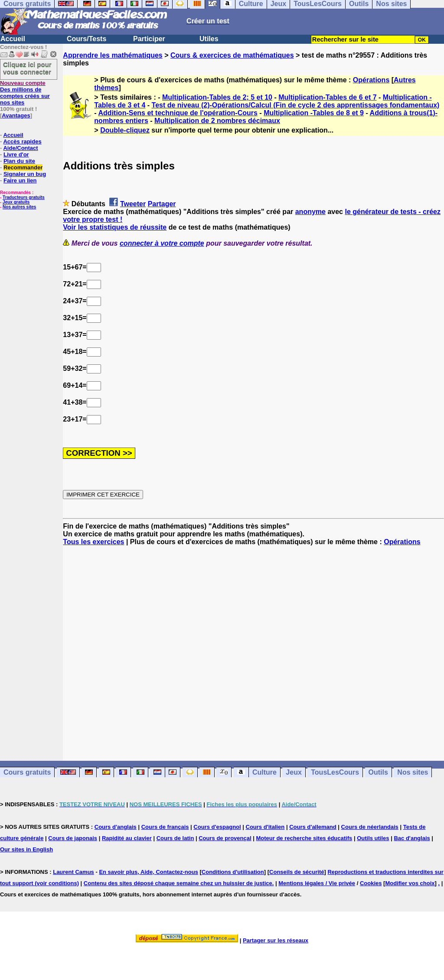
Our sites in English (26, 849)
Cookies (371, 883)
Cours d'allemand (313, 827)
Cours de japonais (73, 838)
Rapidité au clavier (127, 838)
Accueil (13, 39)
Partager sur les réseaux (276, 940)
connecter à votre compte (162, 243)
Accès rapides (22, 141)
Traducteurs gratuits (24, 197)
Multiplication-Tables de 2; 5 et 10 (217, 97)
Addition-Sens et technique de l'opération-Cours (178, 113)
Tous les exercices (93, 542)
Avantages (16, 115)
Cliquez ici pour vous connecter (27, 68)
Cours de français (165, 827)
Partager (162, 204)
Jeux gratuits (16, 202)
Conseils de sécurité (297, 872)
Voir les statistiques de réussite (115, 227)
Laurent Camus (73, 872)
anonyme (310, 212)
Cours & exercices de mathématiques (232, 55)
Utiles (209, 39)
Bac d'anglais (412, 838)
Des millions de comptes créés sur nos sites (25, 93)
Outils (378, 772)
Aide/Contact (20, 148)
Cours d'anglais (116, 827)
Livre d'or (16, 154)
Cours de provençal (225, 838)
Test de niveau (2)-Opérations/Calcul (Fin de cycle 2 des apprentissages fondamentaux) (296, 105)
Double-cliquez (125, 130)
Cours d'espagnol (217, 827)
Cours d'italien (265, 827)
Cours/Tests (87, 39)
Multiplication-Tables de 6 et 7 (327, 97)
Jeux (294, 772)
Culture (264, 772)
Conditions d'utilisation (233, 872)
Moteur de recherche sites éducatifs (304, 838)
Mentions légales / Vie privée (317, 883)
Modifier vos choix (410, 883)
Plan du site (19, 161)
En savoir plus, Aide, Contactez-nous (149, 872)
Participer (149, 39)
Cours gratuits (27, 772)
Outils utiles (373, 838)
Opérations (371, 80)
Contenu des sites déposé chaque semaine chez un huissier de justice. (179, 883)
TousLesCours (335, 772)
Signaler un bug (25, 174)
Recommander (23, 167)
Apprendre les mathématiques (113, 55)
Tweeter (133, 204)
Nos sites (413, 772)
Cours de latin (175, 838)
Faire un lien (20, 180)
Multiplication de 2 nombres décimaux (217, 121)
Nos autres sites (19, 207)
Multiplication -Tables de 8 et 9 (314, 113)
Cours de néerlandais (370, 827)
